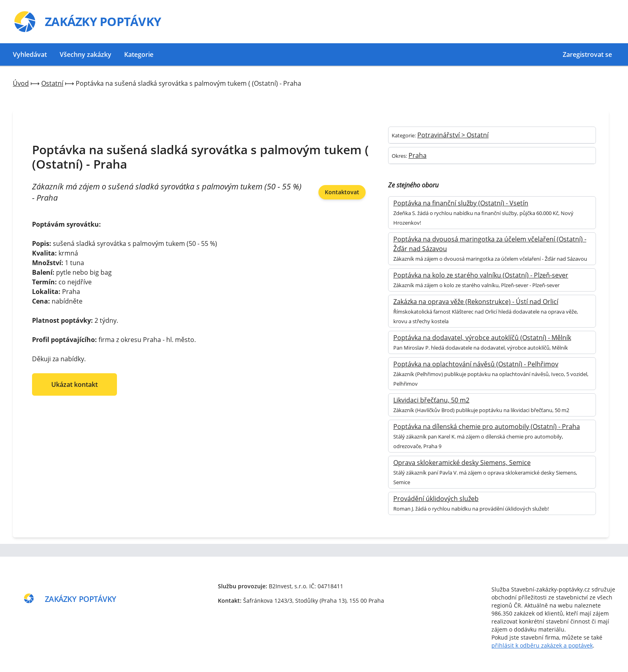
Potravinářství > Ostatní (453, 135)
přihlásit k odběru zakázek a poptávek (542, 645)
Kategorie (139, 54)
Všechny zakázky (86, 54)
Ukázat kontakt (74, 384)
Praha (418, 155)
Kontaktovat (342, 192)
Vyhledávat (30, 54)
